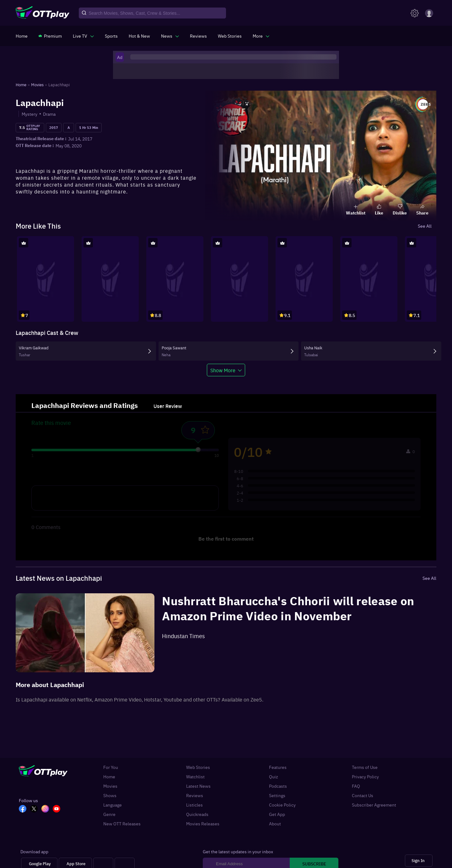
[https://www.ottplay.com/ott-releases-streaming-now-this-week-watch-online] (139, 36)
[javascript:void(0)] (83, 36)
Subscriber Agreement (374, 805)
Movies (110, 786)
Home (109, 776)
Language (113, 805)
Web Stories (198, 767)
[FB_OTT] (24, 809)
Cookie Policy (282, 805)
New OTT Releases (122, 823)
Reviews (195, 795)
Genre (109, 814)
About (275, 823)
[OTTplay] (43, 13)
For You (111, 767)
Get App (277, 814)
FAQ (356, 786)
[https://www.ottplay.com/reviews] (198, 36)
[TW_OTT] (36, 809)
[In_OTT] (47, 809)
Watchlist (195, 776)
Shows (110, 795)
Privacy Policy (365, 776)
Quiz (274, 776)
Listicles (194, 805)
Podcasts (278, 786)
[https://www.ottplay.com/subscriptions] (50, 36)
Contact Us (363, 795)
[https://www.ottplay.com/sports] (111, 36)
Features (278, 767)
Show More (223, 370)
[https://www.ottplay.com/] (22, 36)
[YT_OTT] (58, 809)
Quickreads (197, 814)
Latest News (198, 786)
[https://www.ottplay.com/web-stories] (230, 36)
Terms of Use (365, 767)
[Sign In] (419, 861)
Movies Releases (203, 823)
